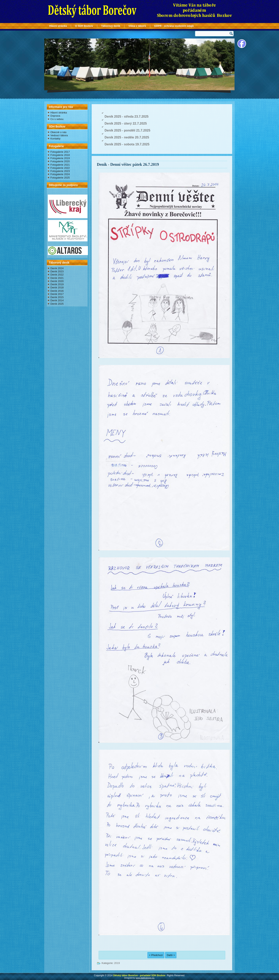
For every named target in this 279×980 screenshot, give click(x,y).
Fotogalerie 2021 (60, 165)
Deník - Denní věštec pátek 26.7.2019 (128, 164)
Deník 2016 (57, 291)
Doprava (55, 116)
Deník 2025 (57, 304)
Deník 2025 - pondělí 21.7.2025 (127, 130)
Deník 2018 (57, 287)
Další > (171, 955)
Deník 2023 (57, 271)
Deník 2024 (57, 268)
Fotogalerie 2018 (60, 155)
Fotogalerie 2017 (60, 152)
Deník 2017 (57, 294)
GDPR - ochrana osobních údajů (174, 26)
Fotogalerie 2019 (60, 158)
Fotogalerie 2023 (60, 171)
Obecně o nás (58, 132)
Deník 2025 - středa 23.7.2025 (127, 117)
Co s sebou (57, 119)
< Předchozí (156, 955)
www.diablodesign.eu (145, 978)
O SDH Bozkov (84, 26)
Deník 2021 (57, 278)
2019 (117, 963)
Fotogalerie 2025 (60, 178)
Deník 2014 (57, 300)
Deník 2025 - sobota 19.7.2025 (127, 144)
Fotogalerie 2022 (60, 168)
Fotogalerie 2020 (60, 161)
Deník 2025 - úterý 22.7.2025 (126, 123)
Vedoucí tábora (59, 135)
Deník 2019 (57, 284)
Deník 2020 (57, 281)
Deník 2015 (57, 297)
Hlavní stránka (58, 26)
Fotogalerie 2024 (60, 174)
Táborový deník (111, 26)
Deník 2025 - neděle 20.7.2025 (127, 137)
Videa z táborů (137, 26)
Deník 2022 (57, 275)
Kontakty (55, 139)
